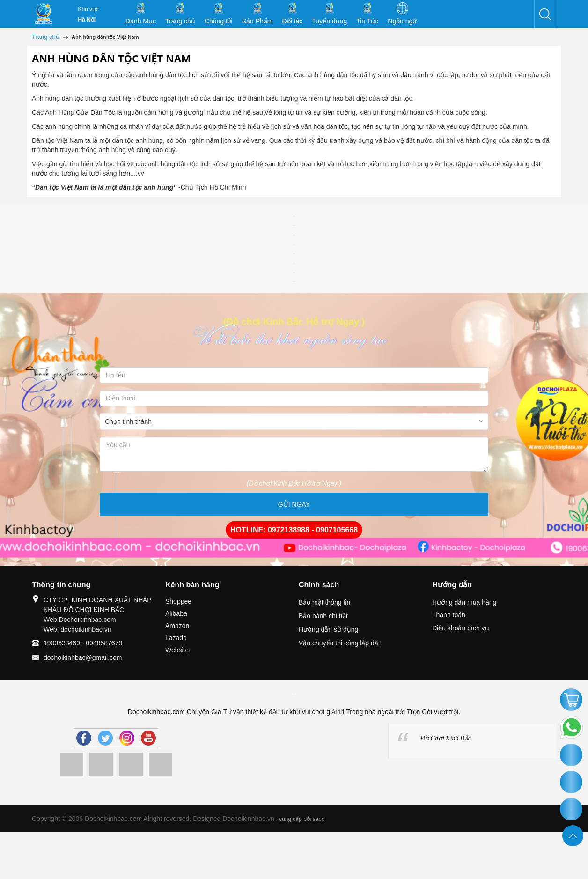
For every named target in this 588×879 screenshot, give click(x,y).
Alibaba (176, 613)
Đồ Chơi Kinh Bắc (446, 738)
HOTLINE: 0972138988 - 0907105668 (294, 530)
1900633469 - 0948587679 (83, 643)
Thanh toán (449, 615)
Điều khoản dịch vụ (461, 628)
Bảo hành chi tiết (323, 616)
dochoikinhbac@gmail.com (83, 657)
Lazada (176, 638)
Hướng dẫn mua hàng (464, 602)
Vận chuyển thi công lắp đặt (339, 643)
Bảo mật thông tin (324, 602)
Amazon (177, 626)
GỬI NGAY (294, 504)
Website (177, 650)
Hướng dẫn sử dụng (328, 629)
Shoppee (178, 601)
